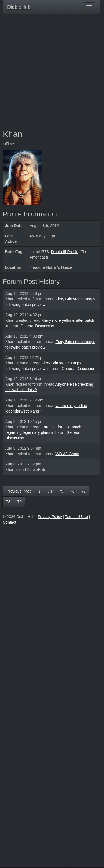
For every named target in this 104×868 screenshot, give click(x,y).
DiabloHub (19, 7)
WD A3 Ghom (67, 454)
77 (84, 491)
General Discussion (37, 326)
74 (50, 491)
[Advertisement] (52, 72)
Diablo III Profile (64, 252)
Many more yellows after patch (68, 320)
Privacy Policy (50, 517)
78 (8, 502)
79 (20, 502)
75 (61, 491)
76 (72, 491)
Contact (9, 522)
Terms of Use (76, 517)
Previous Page (19, 491)
